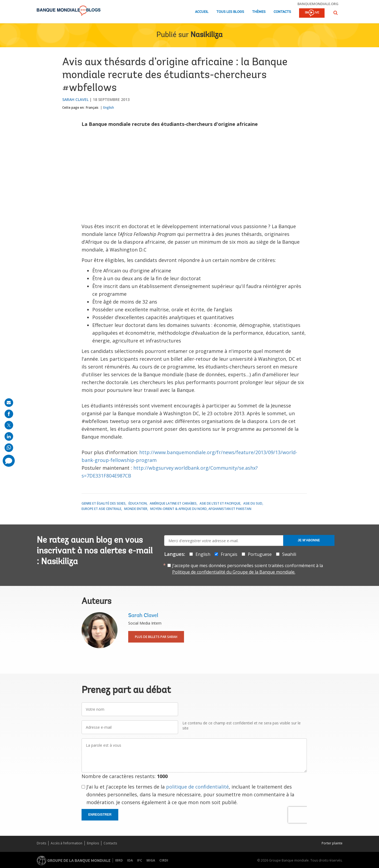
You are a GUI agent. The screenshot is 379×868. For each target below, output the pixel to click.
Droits (41, 843)
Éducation (138, 503)
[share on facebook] (9, 414)
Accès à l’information (67, 843)
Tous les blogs (230, 12)
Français (92, 107)
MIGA (151, 860)
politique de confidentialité (197, 787)
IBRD (119, 860)
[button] (336, 13)
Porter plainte (332, 843)
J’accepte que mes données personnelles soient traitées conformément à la (248, 569)
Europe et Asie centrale (101, 509)
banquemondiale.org (318, 4)
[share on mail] (9, 403)
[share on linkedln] (9, 436)
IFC (140, 860)
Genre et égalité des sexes (104, 503)
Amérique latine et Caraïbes (173, 503)
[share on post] (9, 425)
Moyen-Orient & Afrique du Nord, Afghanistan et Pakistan (201, 509)
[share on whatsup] (9, 448)
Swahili (289, 554)
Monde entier (136, 509)
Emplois (93, 843)
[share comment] (9, 461)
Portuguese (260, 554)
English (109, 107)
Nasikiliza (207, 35)
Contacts (282, 12)
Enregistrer (100, 815)
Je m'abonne (309, 540)
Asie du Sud (253, 503)
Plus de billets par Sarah (156, 637)
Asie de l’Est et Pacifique (220, 503)
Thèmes (259, 12)
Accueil (202, 12)
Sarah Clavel (75, 99)
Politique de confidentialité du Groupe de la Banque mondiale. (234, 572)
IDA (130, 860)
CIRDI (164, 860)
